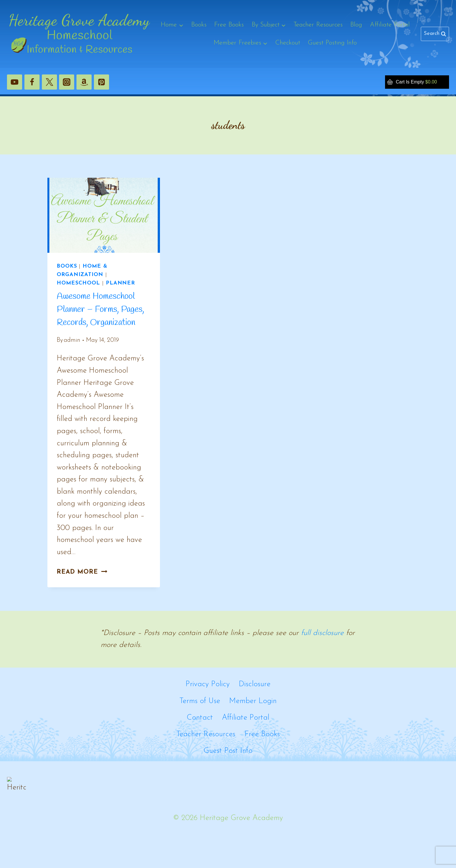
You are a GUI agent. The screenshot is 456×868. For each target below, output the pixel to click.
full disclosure (322, 633)
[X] (49, 82)
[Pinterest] (101, 82)
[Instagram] (67, 82)
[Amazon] (84, 82)
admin (72, 340)
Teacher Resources (318, 25)
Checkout (288, 43)
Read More (82, 572)
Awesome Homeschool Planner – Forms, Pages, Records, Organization (100, 310)
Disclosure (255, 684)
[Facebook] (32, 82)
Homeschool (78, 283)
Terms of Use (200, 701)
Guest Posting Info (332, 43)
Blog (356, 25)
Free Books (229, 25)
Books (199, 25)
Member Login (253, 701)
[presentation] (104, 215)
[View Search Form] (435, 34)
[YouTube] (15, 82)
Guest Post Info (228, 751)
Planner (120, 283)
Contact (200, 718)
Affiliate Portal (390, 25)
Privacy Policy (208, 684)
